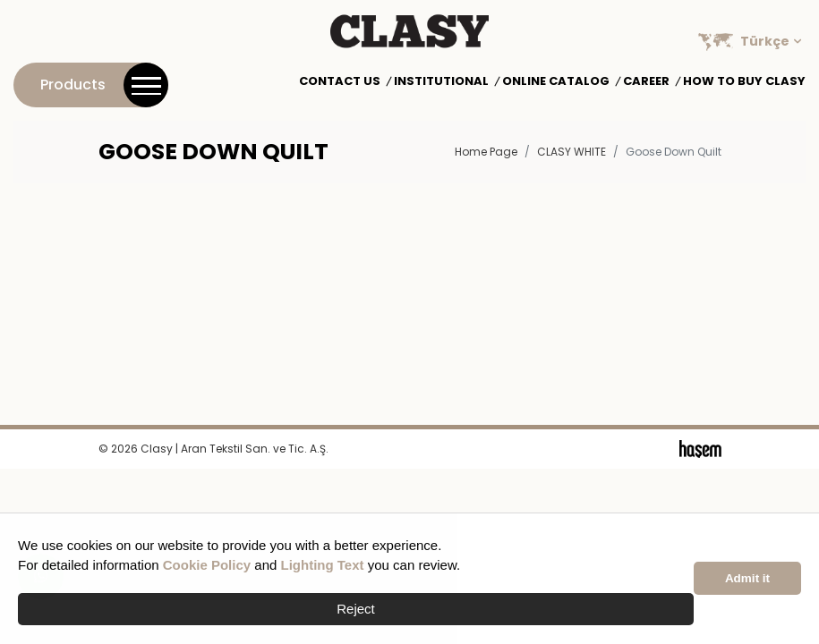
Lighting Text (323, 565)
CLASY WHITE (572, 152)
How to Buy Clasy (744, 81)
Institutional (441, 81)
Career (646, 81)
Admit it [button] (747, 578)
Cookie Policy (207, 565)
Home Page (486, 152)
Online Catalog (556, 81)
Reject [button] (356, 609)
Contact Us (340, 81)
